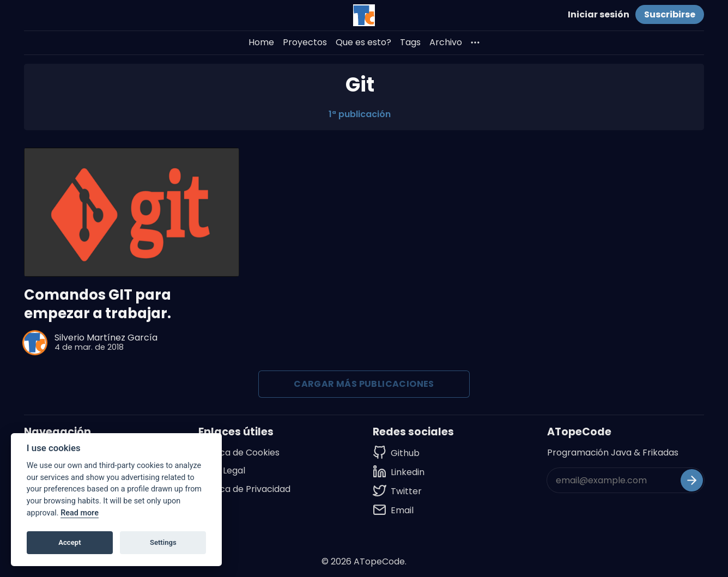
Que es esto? (363, 42)
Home (261, 42)
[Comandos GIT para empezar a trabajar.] (132, 212)
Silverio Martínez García (106, 338)
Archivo (446, 42)
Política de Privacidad (244, 489)
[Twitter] (399, 491)
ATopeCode (379, 561)
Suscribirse (670, 14)
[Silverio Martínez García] (35, 343)
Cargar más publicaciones (364, 384)
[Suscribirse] (692, 480)
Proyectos (305, 42)
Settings (163, 542)
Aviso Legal (222, 470)
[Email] (399, 510)
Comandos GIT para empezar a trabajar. (98, 304)
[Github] (399, 453)
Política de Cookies (239, 453)
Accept (69, 542)
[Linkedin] (399, 472)
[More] (475, 42)
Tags (410, 42)
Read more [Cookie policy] (80, 513)
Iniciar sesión (599, 14)
